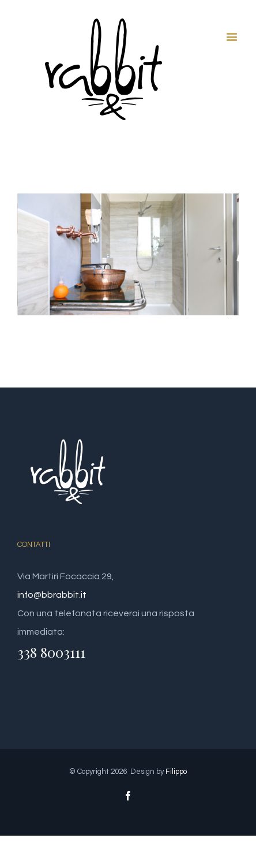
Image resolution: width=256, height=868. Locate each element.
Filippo (176, 772)
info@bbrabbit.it (52, 595)
